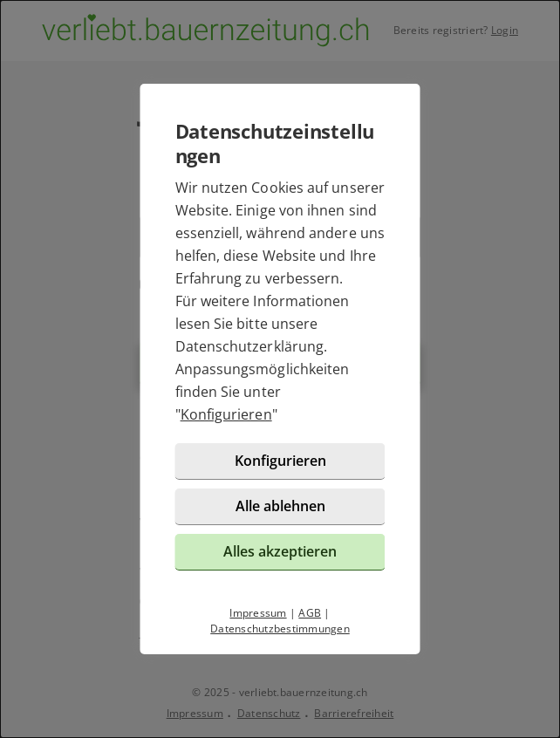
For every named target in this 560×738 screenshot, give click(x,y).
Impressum (258, 613)
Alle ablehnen (280, 506)
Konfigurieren (226, 414)
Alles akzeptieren (280, 551)
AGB (310, 613)
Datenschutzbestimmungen (280, 629)
